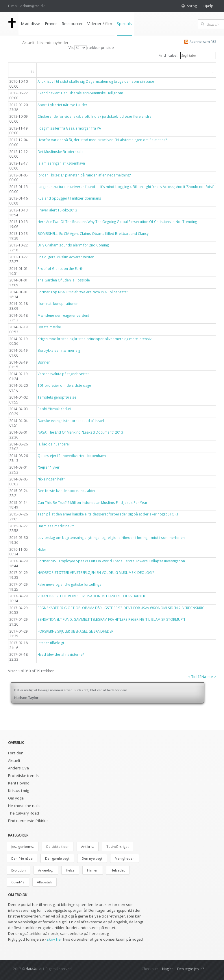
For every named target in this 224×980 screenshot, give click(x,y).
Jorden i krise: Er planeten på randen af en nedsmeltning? (84, 175)
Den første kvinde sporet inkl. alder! (67, 491)
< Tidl (193, 677)
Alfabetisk (45, 882)
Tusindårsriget (117, 847)
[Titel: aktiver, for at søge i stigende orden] (126, 70)
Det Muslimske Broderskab (60, 152)
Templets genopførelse (57, 397)
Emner (51, 24)
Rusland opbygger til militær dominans (69, 198)
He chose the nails (24, 806)
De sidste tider (58, 847)
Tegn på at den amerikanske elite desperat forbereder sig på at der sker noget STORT (108, 514)
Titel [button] (47, 70)
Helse (70, 870)
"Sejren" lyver (49, 467)
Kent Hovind (19, 783)
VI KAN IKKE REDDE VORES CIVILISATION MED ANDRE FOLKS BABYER (91, 596)
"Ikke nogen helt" (51, 479)
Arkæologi (46, 870)
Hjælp (208, 6)
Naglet (167, 969)
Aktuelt (14, 760)
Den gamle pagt (57, 858)
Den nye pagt (92, 858)
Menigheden (125, 858)
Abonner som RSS (203, 42)
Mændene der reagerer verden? (63, 315)
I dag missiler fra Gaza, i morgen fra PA (69, 128)
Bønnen (44, 362)
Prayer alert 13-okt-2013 (57, 210)
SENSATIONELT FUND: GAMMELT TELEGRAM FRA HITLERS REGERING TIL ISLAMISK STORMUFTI (111, 619)
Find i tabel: (187, 56)
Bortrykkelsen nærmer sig (59, 350)
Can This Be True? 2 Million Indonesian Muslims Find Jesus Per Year (92, 502)
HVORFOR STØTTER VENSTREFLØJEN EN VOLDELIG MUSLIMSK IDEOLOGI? (96, 572)
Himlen (93, 870)
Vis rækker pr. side (91, 48)
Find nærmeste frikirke (28, 821)
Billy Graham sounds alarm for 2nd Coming (73, 245)
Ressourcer (72, 24)
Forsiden (16, 753)
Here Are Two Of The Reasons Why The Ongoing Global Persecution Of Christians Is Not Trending (117, 222)
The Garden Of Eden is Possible (64, 280)
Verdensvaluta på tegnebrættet (63, 374)
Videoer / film (100, 24)
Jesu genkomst (23, 847)
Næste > (209, 677)
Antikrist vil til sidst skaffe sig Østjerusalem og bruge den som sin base (96, 81)
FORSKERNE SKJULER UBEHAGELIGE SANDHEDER (75, 631)
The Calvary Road (24, 813)
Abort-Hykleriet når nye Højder (62, 105)
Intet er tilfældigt (51, 643)
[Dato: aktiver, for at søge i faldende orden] (23, 70)
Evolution (18, 870)
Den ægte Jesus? (190, 969)
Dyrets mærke (49, 327)
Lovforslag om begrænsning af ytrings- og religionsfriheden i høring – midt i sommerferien (111, 537)
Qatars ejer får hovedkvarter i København (72, 456)
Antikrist (88, 847)
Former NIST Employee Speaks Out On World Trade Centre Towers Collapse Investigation (111, 561)
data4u (32, 969)
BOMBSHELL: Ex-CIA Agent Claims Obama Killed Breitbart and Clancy (93, 233)
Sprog (192, 6)
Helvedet (118, 870)
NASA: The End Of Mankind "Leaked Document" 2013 (80, 432)
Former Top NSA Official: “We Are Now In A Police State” (83, 292)
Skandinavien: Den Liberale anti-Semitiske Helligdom (80, 93)
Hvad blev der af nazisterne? (61, 654)
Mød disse (30, 24)
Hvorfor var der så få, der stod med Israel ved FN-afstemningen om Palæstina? (102, 140)
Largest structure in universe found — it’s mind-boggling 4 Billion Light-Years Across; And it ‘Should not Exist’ (126, 187)
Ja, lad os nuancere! (54, 444)
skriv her (54, 939)
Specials (124, 24)
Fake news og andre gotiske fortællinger (70, 584)
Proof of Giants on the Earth (60, 268)
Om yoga (16, 798)
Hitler (42, 549)
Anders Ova (18, 768)
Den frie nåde (22, 858)
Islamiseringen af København (61, 163)
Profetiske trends (23, 775)
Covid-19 (18, 882)
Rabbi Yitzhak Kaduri (54, 409)
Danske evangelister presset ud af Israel (71, 421)
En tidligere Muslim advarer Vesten (66, 257)
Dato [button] (19, 70)
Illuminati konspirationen (58, 303)
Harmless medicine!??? (56, 526)
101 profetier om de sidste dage (64, 385)
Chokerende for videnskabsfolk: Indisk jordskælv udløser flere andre (95, 116)
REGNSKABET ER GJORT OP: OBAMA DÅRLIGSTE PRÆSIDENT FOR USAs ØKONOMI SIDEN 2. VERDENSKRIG (121, 608)
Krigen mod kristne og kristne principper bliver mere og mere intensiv (95, 339)
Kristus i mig (18, 791)
